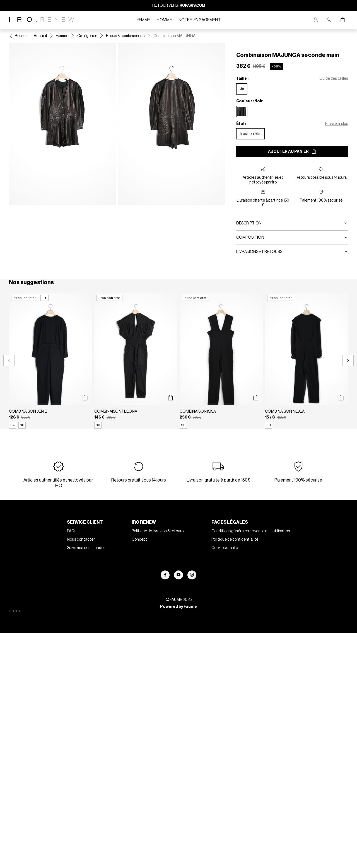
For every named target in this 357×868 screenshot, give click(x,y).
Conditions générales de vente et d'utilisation (251, 531)
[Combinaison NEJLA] (307, 361)
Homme (164, 20)
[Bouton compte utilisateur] (316, 20)
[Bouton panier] (342, 20)
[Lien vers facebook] (165, 575)
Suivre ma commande (85, 548)
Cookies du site (225, 548)
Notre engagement (200, 20)
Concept (139, 540)
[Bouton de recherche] (329, 20)
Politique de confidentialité (235, 540)
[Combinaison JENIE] (50, 361)
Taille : (242, 79)
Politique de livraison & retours (158, 531)
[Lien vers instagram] (192, 575)
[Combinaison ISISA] (221, 361)
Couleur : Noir (249, 101)
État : (241, 124)
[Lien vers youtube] (178, 575)
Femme (143, 20)
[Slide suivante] (348, 361)
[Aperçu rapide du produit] (85, 398)
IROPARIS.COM (192, 5)
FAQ (71, 531)
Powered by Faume (178, 607)
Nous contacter (81, 540)
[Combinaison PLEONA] (136, 361)
